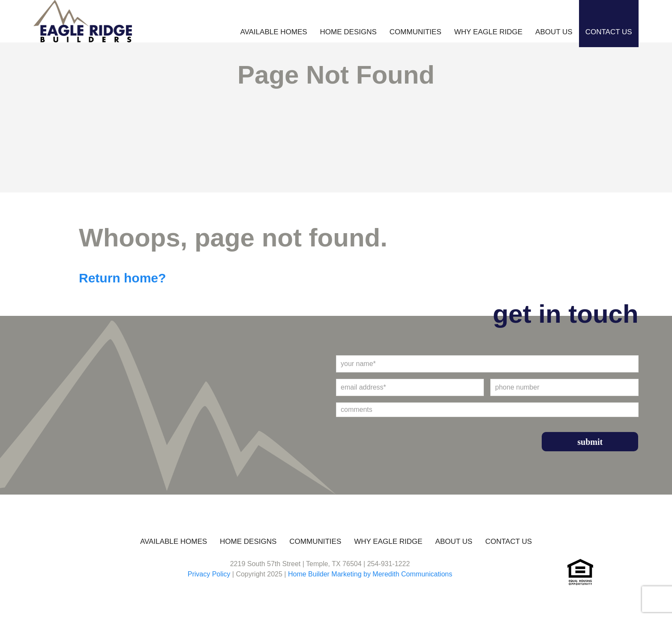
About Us (554, 32)
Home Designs (348, 32)
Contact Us (609, 32)
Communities (415, 32)
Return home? (122, 278)
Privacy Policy (209, 574)
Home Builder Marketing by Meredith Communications (370, 574)
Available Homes (273, 32)
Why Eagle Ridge (488, 32)
